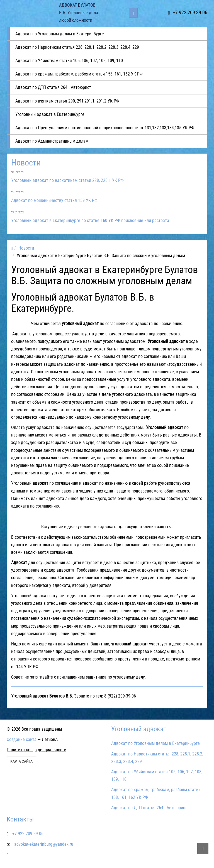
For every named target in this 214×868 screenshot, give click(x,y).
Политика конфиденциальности (37, 750)
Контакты (20, 819)
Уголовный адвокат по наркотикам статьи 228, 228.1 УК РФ (67, 180)
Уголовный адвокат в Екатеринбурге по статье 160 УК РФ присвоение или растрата (90, 220)
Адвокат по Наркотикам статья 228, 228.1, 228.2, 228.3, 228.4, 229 (77, 47)
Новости (26, 163)
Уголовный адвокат (139, 729)
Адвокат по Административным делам (52, 141)
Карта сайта (21, 761)
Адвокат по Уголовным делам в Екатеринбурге (60, 34)
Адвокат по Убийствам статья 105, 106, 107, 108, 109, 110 (69, 61)
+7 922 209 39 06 (188, 12)
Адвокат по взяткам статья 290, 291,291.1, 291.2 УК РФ (67, 101)
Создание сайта (22, 739)
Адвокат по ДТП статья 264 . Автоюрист (53, 87)
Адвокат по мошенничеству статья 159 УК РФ (54, 200)
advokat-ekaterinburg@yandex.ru (44, 844)
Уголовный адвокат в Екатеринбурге (50, 114)
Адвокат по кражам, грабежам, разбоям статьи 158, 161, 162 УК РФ (79, 74)
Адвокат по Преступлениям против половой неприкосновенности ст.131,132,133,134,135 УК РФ (105, 128)
